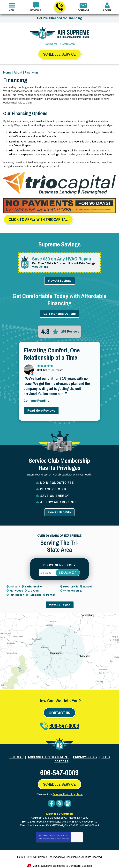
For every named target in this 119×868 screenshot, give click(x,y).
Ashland (15, 584)
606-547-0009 (59, 7)
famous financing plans (68, 791)
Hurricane (35, 592)
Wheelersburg (72, 588)
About (18, 73)
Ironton (51, 592)
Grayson (33, 588)
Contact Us (59, 710)
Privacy (75, 837)
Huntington (17, 592)
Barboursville (33, 584)
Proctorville (71, 584)
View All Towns (60, 602)
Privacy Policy (51, 835)
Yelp (60, 800)
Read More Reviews (41, 409)
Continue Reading (37, 399)
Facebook (51, 800)
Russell (88, 584)
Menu (12, 10)
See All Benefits (59, 510)
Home (7, 73)
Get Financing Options (59, 312)
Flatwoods (16, 588)
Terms (79, 837)
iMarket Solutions (42, 861)
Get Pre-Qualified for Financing (59, 18)
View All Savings (60, 278)
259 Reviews (70, 330)
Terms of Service (61, 835)
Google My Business (68, 800)
